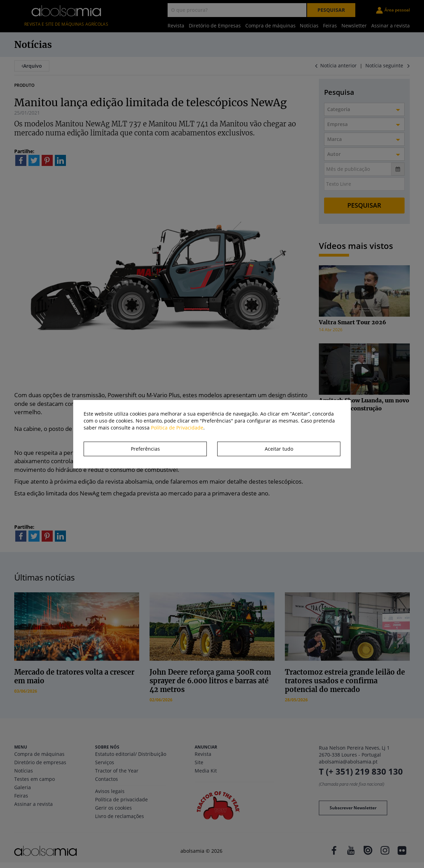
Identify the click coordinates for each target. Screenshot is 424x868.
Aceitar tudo (279, 449)
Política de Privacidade (177, 428)
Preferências (145, 449)
